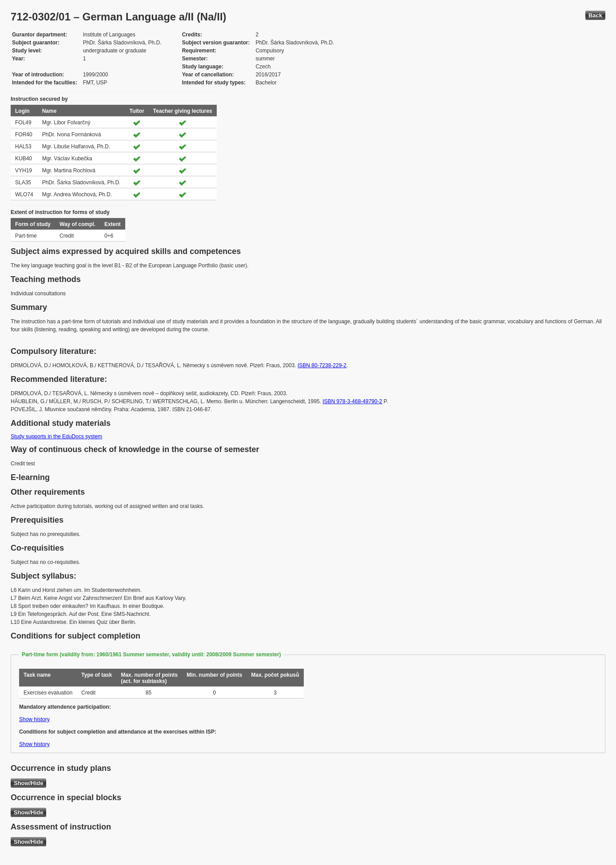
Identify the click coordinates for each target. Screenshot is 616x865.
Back (595, 15)
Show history (34, 719)
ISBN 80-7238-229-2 (322, 365)
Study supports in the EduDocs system (56, 436)
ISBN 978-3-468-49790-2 (352, 401)
